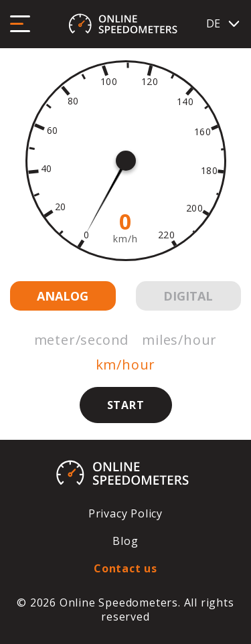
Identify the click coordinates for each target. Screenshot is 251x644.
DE (224, 24)
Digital (188, 296)
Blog (125, 541)
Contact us (125, 568)
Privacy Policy (125, 513)
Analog (63, 296)
